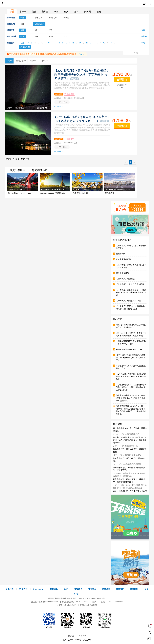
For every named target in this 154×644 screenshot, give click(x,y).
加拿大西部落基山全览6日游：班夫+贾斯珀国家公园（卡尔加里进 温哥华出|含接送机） (131, 398)
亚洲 (66, 12)
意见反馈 (87, 640)
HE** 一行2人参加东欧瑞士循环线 (127, 455)
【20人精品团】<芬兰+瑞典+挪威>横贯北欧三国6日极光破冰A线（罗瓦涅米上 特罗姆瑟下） (82, 75)
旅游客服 (68, 621)
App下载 (82, 636)
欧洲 (12, 12)
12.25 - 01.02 (62, 147)
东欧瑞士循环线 (122, 273)
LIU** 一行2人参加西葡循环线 (125, 446)
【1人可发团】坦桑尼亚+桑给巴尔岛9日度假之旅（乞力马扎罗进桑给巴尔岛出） (131, 376)
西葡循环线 (121, 254)
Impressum (39, 589)
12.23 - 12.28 (62, 102)
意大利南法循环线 (123, 259)
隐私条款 (54, 589)
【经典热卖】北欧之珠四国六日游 (130, 284)
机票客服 (86, 621)
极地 (99, 12)
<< (126, 162)
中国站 (63, 598)
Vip (81, 54)
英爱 (34, 12)
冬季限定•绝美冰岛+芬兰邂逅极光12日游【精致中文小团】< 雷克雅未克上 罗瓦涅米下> (131, 387)
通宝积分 (78, 589)
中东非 (23, 12)
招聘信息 (106, 589)
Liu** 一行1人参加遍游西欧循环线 (127, 464)
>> (134, 162)
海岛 (76, 12)
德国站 (51, 598)
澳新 (56, 12)
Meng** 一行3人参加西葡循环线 (126, 434)
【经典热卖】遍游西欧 (125, 279)
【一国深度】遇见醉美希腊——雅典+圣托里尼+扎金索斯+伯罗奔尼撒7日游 (131, 292)
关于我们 (9, 589)
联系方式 (23, 589)
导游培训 (134, 589)
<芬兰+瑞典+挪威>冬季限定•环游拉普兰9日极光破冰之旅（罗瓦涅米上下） (131, 358)
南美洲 (87, 12)
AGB (66, 589)
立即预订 (122, 80)
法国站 (57, 598)
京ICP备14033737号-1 (96, 598)
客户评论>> (20, 108)
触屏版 (71, 636)
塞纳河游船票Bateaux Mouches (129, 349)
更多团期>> (61, 107)
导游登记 (120, 589)
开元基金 (92, 589)
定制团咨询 (105, 621)
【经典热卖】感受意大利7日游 (129, 301)
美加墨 (45, 12)
